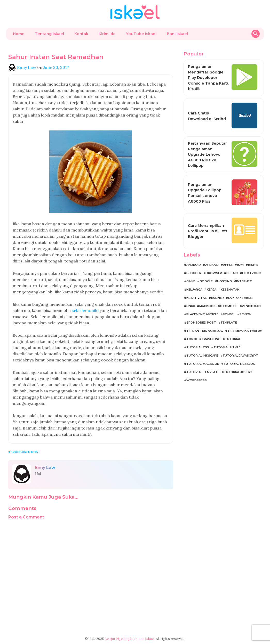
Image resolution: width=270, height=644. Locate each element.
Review (245, 314)
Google (206, 281)
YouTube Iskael (141, 34)
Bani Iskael (177, 34)
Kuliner (217, 298)
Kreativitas (197, 298)
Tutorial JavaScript (240, 356)
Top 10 (192, 339)
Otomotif (229, 306)
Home (19, 34)
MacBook (207, 306)
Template (229, 323)
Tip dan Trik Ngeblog (205, 331)
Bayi (240, 265)
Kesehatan (230, 290)
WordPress (197, 380)
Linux (191, 306)
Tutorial (233, 339)
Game (191, 281)
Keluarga (194, 290)
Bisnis (253, 265)
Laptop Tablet (241, 298)
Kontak (81, 34)
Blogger (194, 273)
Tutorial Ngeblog (239, 364)
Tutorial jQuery (238, 372)
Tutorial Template (203, 372)
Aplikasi (212, 265)
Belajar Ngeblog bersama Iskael (129, 639)
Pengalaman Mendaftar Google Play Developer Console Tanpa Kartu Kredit (209, 78)
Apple (228, 265)
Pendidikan (251, 306)
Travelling (211, 339)
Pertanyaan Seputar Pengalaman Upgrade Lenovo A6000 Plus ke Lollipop (207, 154)
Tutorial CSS (198, 347)
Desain (232, 273)
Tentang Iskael (49, 34)
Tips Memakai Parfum (245, 331)
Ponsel (229, 314)
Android (194, 265)
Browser (214, 273)
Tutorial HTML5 (227, 347)
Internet (244, 281)
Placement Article (202, 314)
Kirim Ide (107, 34)
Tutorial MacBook (203, 364)
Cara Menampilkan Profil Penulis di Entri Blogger (208, 231)
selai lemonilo (85, 310)
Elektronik (252, 273)
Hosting (224, 281)
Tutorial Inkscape (202, 356)
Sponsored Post (25, 452)
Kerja (212, 290)
